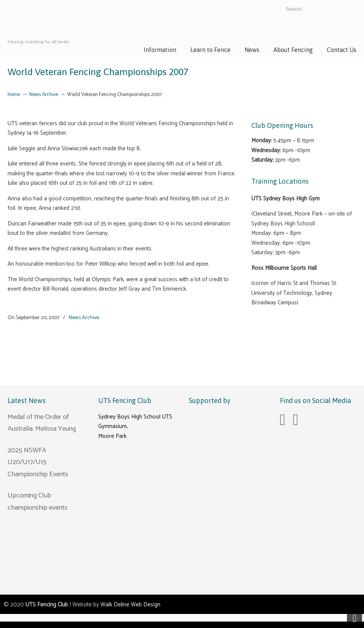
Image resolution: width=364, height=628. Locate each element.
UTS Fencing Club (64, 26)
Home (14, 94)
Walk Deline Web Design (130, 605)
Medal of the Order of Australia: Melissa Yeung (42, 423)
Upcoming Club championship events (38, 502)
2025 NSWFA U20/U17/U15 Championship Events (38, 462)
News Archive (44, 94)
